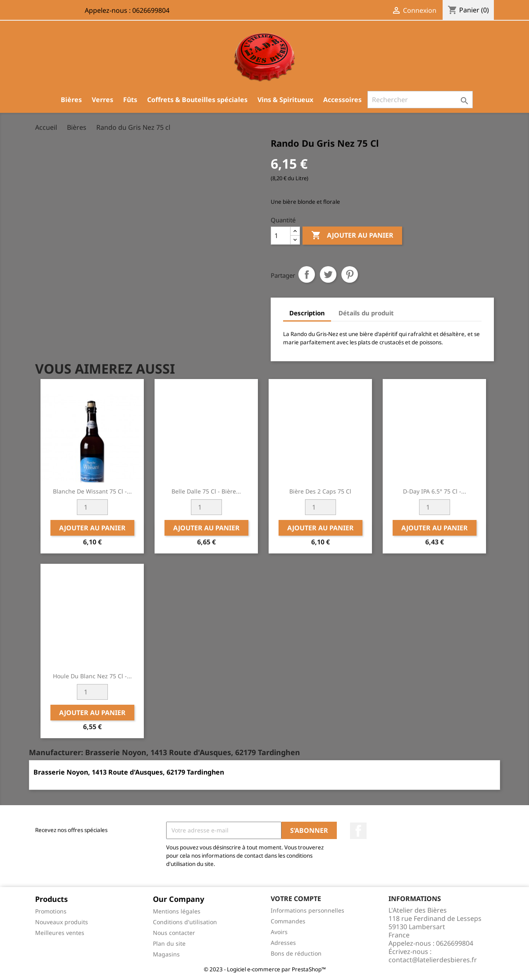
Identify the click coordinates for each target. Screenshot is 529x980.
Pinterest (350, 274)
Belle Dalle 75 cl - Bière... (206, 491)
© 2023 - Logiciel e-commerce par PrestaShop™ (265, 969)
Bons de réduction (296, 953)
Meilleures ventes (60, 933)
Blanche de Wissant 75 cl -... (92, 491)
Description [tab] (307, 313)
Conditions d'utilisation (185, 922)
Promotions (51, 911)
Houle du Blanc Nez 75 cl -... (92, 676)
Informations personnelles (307, 910)
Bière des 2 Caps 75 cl (320, 491)
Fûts (130, 100)
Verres (102, 100)
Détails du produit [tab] (366, 313)
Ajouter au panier (352, 236)
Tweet (328, 274)
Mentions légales (177, 911)
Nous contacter (174, 933)
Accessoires (342, 100)
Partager (307, 274)
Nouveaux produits (62, 922)
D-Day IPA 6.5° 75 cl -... (435, 491)
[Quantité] (281, 236)
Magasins (166, 954)
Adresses (283, 943)
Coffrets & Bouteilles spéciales (197, 100)
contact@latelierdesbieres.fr (433, 960)
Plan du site (169, 943)
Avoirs (279, 932)
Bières (71, 100)
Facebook (358, 831)
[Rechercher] (420, 100)
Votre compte (296, 899)
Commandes (288, 921)
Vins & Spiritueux (285, 100)
